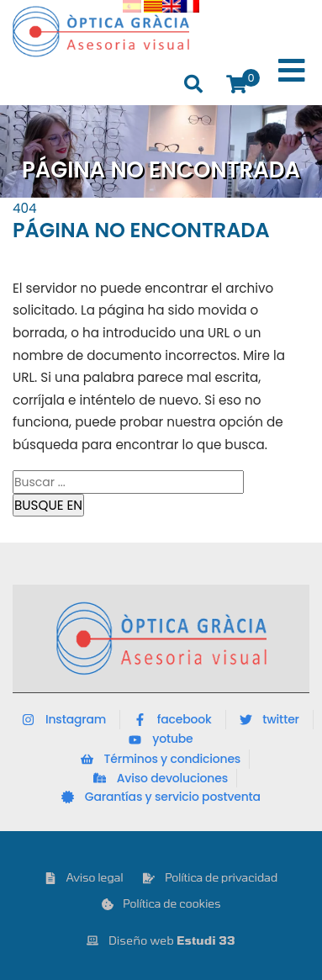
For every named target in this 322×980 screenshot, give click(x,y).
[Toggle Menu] (292, 71)
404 (25, 208)
